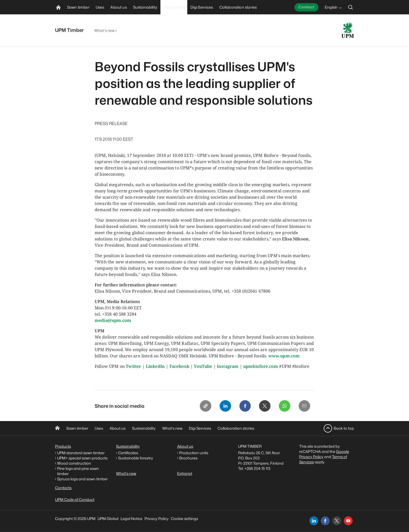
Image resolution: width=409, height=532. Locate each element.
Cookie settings (184, 519)
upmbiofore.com (261, 366)
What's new (104, 30)
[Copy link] (205, 406)
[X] (265, 406)
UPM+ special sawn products (82, 458)
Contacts (63, 488)
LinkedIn (155, 366)
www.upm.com (284, 356)
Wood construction (74, 463)
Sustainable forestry (136, 458)
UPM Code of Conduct (75, 500)
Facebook (179, 366)
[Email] (304, 406)
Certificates (128, 453)
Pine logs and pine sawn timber (78, 471)
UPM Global (108, 519)
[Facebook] (245, 406)
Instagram (228, 366)
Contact (306, 7)
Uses (99, 428)
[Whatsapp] (285, 406)
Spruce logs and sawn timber (82, 479)
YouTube (203, 366)
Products (63, 446)
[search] (351, 7)
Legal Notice (131, 519)
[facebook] (325, 521)
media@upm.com (113, 320)
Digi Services (200, 428)
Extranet (185, 473)
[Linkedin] (225, 406)
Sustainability (144, 428)
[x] (337, 521)
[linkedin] (314, 521)
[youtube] (348, 521)
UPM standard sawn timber (81, 453)
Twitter (133, 366)
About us (118, 428)
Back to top (344, 428)
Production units (194, 453)
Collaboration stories (236, 428)
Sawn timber (77, 428)
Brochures (188, 458)
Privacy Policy (157, 519)
